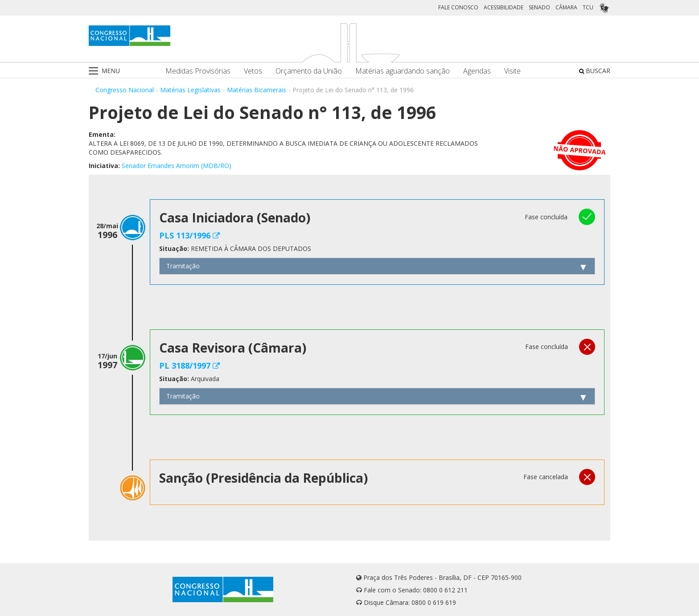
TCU (588, 7)
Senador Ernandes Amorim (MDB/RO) (177, 166)
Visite (512, 71)
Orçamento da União (309, 71)
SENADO (539, 7)
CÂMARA (566, 7)
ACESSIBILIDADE (504, 7)
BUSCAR (595, 71)
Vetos (253, 71)
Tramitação (183, 266)
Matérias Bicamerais (257, 90)
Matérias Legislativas (190, 90)
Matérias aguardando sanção (403, 71)
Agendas (477, 71)
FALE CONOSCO (458, 7)
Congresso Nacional (125, 90)
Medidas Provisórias (198, 71)
